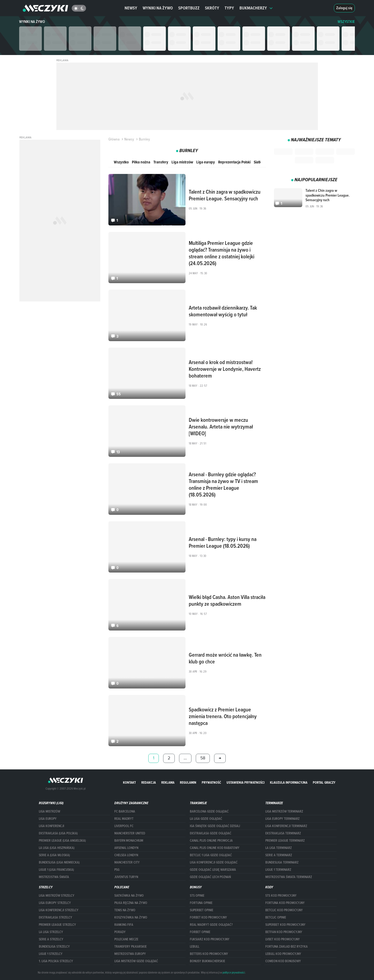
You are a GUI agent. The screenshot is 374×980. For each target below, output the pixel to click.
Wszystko (121, 162)
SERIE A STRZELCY (51, 939)
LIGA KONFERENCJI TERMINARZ (286, 826)
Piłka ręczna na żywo (131, 903)
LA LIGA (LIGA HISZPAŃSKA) (57, 848)
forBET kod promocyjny (208, 917)
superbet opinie (202, 910)
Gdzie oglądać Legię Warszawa (213, 870)
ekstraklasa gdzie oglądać (211, 833)
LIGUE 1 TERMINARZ (278, 870)
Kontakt (129, 782)
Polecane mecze (126, 939)
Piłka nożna (141, 162)
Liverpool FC (124, 826)
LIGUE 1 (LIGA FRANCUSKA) (56, 870)
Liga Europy (48, 819)
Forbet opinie (200, 932)
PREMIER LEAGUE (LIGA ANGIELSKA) (62, 841)
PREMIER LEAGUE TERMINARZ (285, 841)
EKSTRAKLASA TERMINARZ (283, 833)
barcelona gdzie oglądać (209, 811)
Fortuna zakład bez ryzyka (286, 947)
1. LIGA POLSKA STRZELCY (56, 961)
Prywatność (211, 782)
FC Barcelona (125, 811)
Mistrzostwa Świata (54, 877)
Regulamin (188, 782)
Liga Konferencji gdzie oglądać (214, 862)
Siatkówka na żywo (129, 896)
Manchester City (127, 862)
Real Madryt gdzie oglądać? (211, 925)
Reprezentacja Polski (234, 162)
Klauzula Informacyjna (289, 782)
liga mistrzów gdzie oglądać (136, 961)
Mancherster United (130, 833)
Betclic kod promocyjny (284, 910)
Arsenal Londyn (126, 848)
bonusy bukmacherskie (207, 961)
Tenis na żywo (125, 910)
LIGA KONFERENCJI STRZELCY (59, 910)
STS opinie (197, 896)
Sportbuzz (189, 8)
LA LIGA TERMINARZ (279, 848)
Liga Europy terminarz (282, 819)
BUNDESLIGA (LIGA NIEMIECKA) (59, 862)
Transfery (161, 162)
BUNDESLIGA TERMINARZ (282, 862)
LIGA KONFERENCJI (52, 826)
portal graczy (324, 782)
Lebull (195, 947)
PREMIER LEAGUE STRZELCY (57, 925)
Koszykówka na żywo (131, 917)
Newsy (131, 8)
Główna (114, 139)
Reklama (168, 782)
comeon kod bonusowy (283, 961)
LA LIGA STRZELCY (51, 932)
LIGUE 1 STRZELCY (51, 954)
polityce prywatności (234, 972)
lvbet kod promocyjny (283, 939)
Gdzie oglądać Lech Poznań (210, 877)
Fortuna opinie (201, 903)
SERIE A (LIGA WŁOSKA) (54, 855)
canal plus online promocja (211, 841)
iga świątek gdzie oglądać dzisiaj (215, 826)
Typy (229, 8)
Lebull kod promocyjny (283, 954)
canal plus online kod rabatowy (215, 848)
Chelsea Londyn (126, 855)
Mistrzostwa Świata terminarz (289, 877)
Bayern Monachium (129, 841)
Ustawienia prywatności (246, 782)
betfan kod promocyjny (284, 932)
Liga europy (206, 162)
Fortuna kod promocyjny (285, 903)
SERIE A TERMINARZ (279, 855)
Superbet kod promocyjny (285, 925)
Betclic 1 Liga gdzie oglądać (211, 855)
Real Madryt (124, 819)
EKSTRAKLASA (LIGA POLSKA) (58, 833)
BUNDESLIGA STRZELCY (54, 947)
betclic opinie (276, 917)
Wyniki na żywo (158, 8)
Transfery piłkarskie (131, 947)
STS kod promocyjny (281, 896)
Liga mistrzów (182, 162)
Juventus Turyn (126, 877)
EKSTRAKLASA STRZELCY (56, 917)
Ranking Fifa (124, 925)
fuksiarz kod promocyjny (210, 939)
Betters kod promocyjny (209, 954)
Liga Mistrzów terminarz (284, 811)
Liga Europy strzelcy (55, 903)
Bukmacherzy (256, 8)
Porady (120, 932)
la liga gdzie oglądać (206, 819)
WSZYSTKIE (346, 22)
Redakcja (149, 782)
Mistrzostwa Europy (130, 954)
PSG (117, 870)
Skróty (212, 8)
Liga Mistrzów (49, 811)
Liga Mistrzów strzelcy (57, 896)
